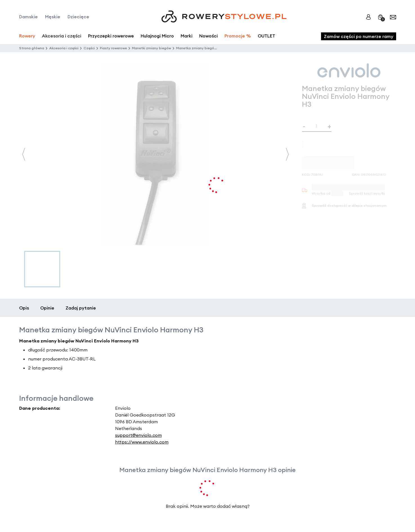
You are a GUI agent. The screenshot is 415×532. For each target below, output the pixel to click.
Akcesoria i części (64, 48)
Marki (187, 36)
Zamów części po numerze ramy (359, 36)
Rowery (27, 36)
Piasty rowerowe (113, 48)
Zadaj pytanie (81, 308)
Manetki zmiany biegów (152, 48)
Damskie (28, 17)
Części (89, 48)
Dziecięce (78, 17)
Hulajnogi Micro (157, 36)
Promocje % (238, 36)
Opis (24, 308)
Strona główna (32, 48)
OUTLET (266, 36)
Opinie (47, 308)
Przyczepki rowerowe (111, 36)
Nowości (208, 36)
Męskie (53, 17)
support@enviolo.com (138, 435)
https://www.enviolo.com (142, 442)
